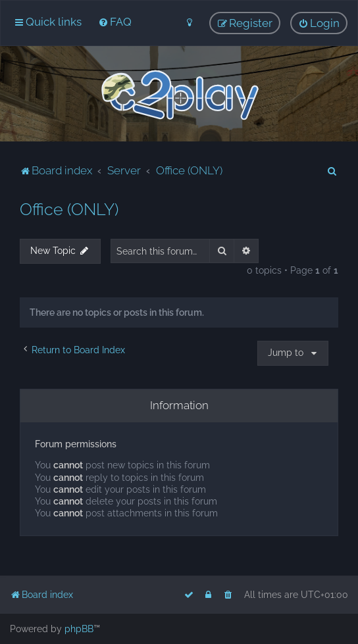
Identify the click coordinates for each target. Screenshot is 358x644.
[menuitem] (115, 22)
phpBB (79, 629)
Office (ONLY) (69, 209)
